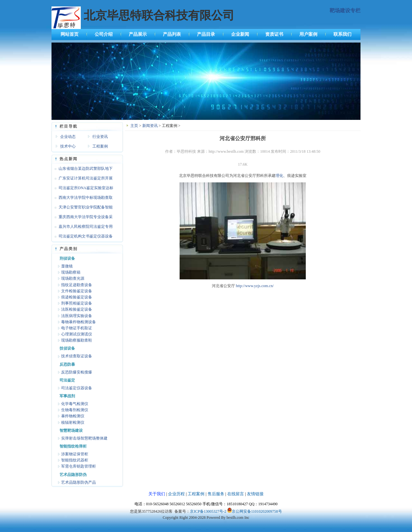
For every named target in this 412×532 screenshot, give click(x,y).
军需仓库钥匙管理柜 (79, 466)
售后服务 (216, 494)
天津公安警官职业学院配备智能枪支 (82, 208)
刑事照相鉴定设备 (77, 303)
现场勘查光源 (73, 278)
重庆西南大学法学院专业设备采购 (82, 218)
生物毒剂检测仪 (75, 410)
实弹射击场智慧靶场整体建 (84, 438)
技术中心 (68, 146)
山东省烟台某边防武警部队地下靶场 (82, 170)
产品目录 (206, 34)
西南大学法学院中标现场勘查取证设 (82, 199)
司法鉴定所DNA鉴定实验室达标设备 (82, 189)
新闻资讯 (150, 126)
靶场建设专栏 (345, 10)
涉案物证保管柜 (75, 454)
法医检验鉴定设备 (77, 309)
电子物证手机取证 (77, 328)
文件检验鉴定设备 (77, 291)
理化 (279, 176)
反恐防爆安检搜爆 (77, 372)
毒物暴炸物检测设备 (79, 322)
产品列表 (172, 34)
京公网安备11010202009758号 (257, 511)
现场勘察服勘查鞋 (77, 340)
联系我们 (342, 34)
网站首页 (70, 34)
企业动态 (68, 137)
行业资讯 (100, 137)
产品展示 (138, 34)
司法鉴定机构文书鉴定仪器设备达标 (82, 237)
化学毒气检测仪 (75, 404)
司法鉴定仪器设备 (77, 388)
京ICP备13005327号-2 (208, 511)
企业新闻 (240, 34)
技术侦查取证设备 (77, 356)
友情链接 (255, 494)
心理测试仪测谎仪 (77, 334)
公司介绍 (104, 34)
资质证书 (274, 34)
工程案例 (100, 146)
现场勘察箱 (71, 272)
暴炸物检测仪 (73, 416)
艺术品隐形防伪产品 (79, 482)
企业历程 (176, 494)
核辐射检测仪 (73, 422)
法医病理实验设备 (77, 316)
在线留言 (236, 494)
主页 (134, 126)
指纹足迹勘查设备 (77, 285)
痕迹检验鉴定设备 (77, 297)
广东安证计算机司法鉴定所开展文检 (82, 179)
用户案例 (308, 34)
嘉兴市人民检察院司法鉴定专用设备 (82, 228)
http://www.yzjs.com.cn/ (255, 286)
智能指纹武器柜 (75, 460)
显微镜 (67, 266)
